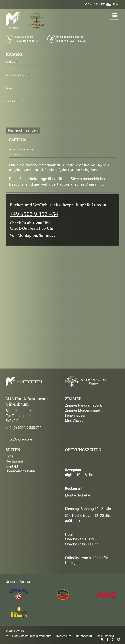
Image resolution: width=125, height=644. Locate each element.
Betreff (9, 88)
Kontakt (12, 466)
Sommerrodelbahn (20, 471)
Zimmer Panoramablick (83, 405)
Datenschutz (84, 636)
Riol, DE (91, 4)
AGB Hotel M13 (107, 636)
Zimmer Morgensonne (82, 410)
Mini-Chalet (74, 420)
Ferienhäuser (75, 415)
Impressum (64, 636)
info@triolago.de (19, 439)
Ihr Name (11, 62)
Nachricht (11, 101)
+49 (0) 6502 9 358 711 (24, 428)
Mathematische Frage (21, 150)
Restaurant (14, 461)
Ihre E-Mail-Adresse (16, 75)
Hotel (10, 456)
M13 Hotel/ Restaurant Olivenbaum (29, 636)
